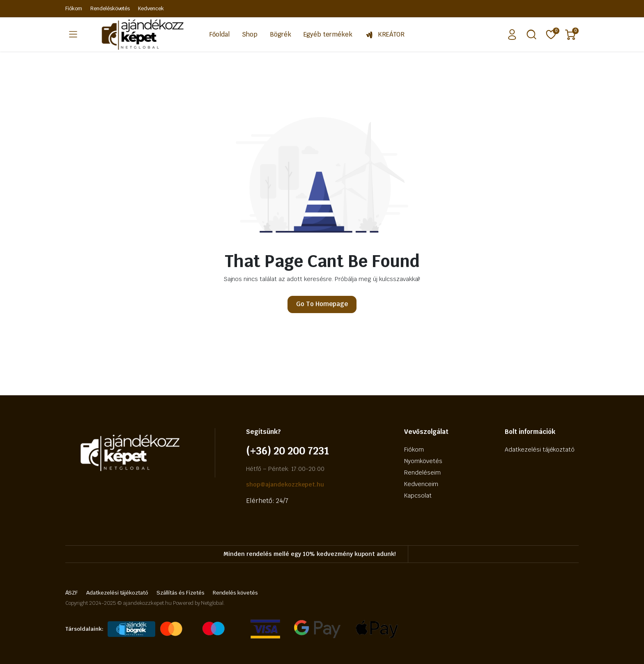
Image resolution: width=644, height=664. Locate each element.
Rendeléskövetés (110, 9)
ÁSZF (72, 593)
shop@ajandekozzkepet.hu (285, 484)
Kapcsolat (418, 496)
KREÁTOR (385, 35)
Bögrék (281, 34)
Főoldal (220, 34)
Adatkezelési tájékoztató (540, 450)
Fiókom (74, 9)
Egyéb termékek (328, 34)
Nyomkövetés (423, 461)
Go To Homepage (322, 304)
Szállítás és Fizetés (180, 593)
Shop (250, 34)
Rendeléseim (422, 473)
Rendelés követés (236, 593)
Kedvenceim (421, 484)
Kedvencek (151, 9)
